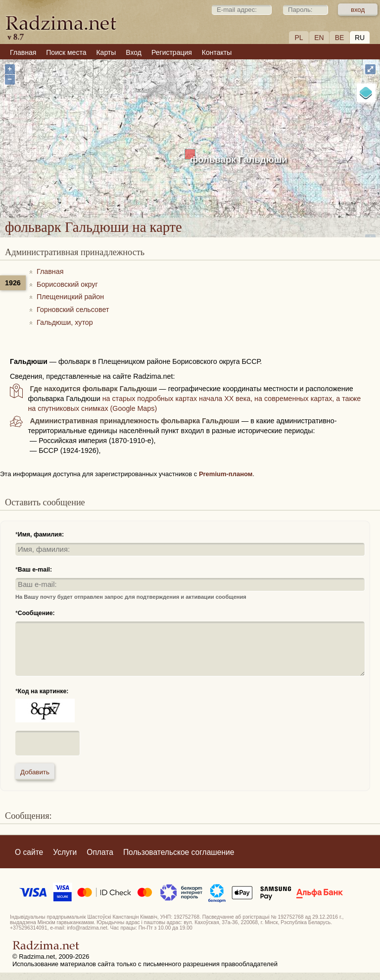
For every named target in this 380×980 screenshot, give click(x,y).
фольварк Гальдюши (239, 159)
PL (299, 38)
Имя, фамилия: (41, 535)
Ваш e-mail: (35, 570)
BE (340, 38)
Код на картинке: (43, 691)
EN (319, 38)
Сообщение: (36, 613)
